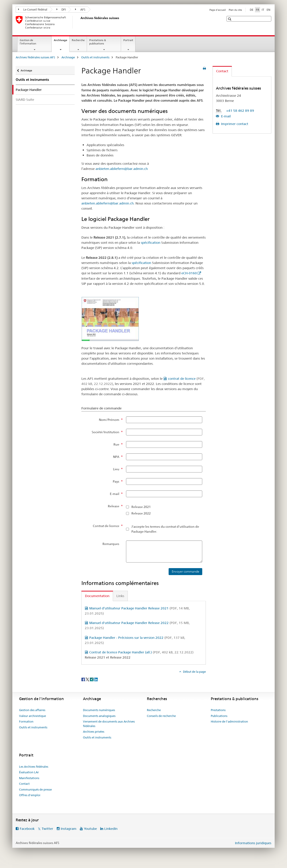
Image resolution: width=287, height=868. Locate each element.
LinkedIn (111, 829)
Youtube (90, 829)
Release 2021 (141, 507)
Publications (219, 716)
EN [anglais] (269, 10)
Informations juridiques (253, 843)
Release (114, 506)
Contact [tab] (222, 71)
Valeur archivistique (33, 716)
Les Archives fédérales (34, 767)
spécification (151, 243)
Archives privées (94, 732)
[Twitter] (88, 679)
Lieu (116, 469)
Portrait (128, 40)
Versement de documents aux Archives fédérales (109, 724)
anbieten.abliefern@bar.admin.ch (122, 169)
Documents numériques (99, 710)
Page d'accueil (218, 10)
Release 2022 (141, 513)
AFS (80, 9)
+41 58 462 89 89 (240, 111)
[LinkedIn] (96, 679)
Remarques (111, 544)
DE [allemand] (252, 10)
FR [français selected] (258, 10)
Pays (116, 481)
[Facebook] (84, 679)
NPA (116, 457)
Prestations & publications (98, 42)
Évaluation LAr (29, 772)
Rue (116, 444)
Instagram (69, 829)
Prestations (218, 710)
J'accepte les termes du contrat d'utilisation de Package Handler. (165, 529)
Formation (26, 721)
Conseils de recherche (161, 716)
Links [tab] (120, 596)
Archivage (62, 42)
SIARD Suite (25, 100)
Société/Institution (105, 432)
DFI (61, 9)
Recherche (78, 40)
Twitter (47, 829)
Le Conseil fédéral (33, 9)
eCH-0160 (189, 273)
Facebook (27, 829)
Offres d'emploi (30, 795)
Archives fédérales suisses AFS (35, 57)
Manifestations (29, 778)
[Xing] (92, 679)
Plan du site (235, 10)
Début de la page (194, 672)
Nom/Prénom (109, 420)
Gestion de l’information (28, 42)
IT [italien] (263, 10)
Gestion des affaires (32, 710)
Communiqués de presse (35, 789)
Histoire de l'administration (229, 721)
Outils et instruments (95, 57)
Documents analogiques (99, 716)
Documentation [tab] (97, 596)
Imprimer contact (234, 124)
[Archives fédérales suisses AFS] (80, 22)
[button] (230, 19)
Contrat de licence (106, 526)
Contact (24, 784)
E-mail (115, 494)
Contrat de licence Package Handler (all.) (141, 652)
